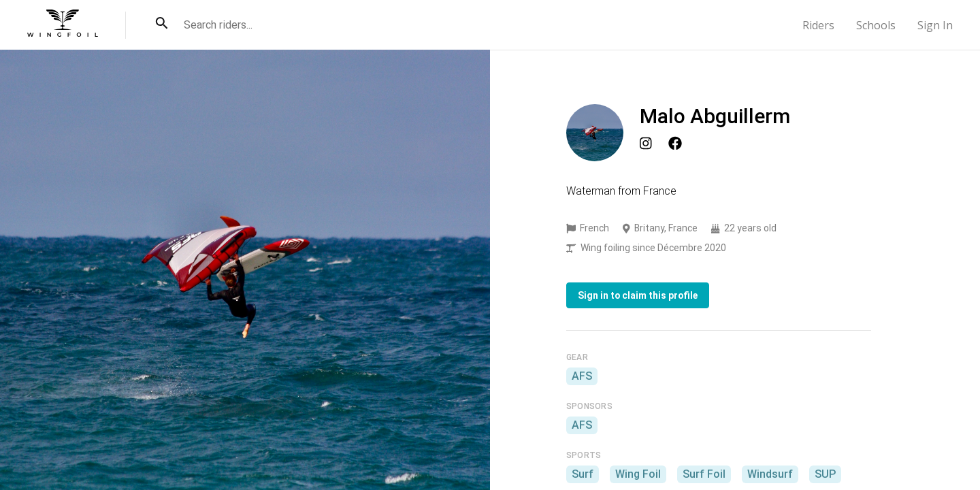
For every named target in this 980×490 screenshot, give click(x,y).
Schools (876, 25)
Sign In (935, 25)
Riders (818, 25)
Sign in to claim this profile (638, 295)
